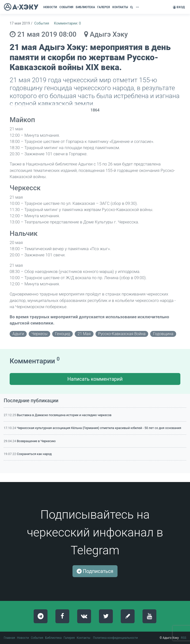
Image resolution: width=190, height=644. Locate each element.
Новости (23, 638)
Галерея (69, 638)
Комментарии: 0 (67, 23)
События (42, 23)
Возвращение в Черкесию (36, 441)
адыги (18, 334)
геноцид (62, 334)
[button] (132, 7)
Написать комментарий (95, 379)
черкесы (39, 334)
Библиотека (53, 638)
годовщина (163, 334)
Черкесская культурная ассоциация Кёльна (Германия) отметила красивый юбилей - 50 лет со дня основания (99, 428)
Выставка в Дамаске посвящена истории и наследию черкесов (64, 415)
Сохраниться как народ (34, 454)
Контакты (83, 638)
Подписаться (95, 571)
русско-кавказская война (122, 334)
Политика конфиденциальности (115, 638)
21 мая (84, 334)
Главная (9, 638)
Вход (179, 7)
